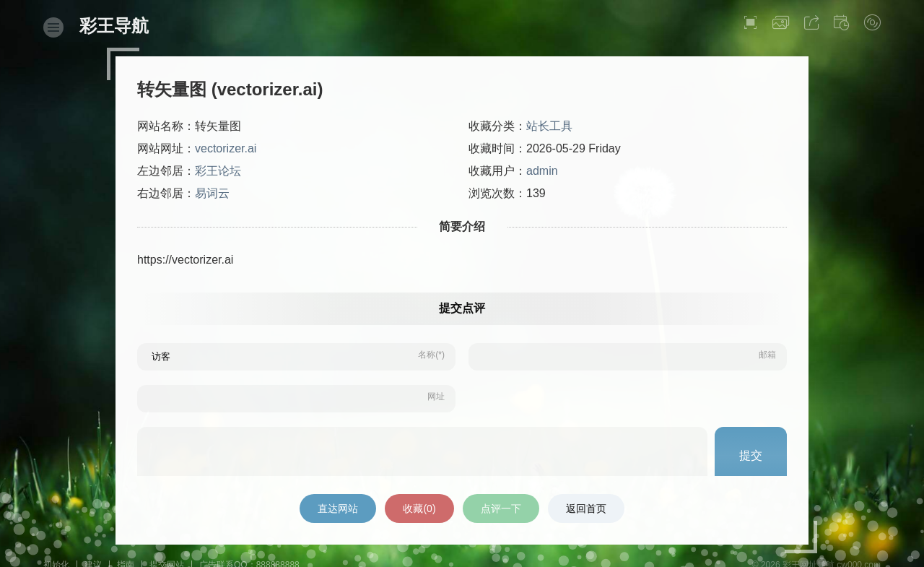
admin (542, 171)
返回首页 (586, 508)
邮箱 (767, 355)
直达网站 (338, 508)
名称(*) (431, 355)
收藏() (419, 508)
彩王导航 (114, 26)
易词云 (212, 193)
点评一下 (501, 508)
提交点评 (462, 308)
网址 (436, 397)
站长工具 (549, 126)
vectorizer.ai (226, 148)
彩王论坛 (218, 171)
